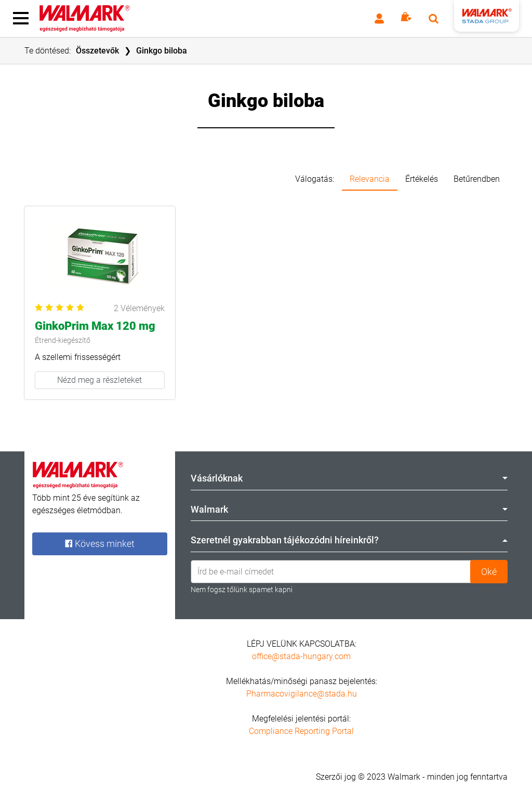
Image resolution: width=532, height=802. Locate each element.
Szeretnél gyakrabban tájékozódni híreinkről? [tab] (349, 540)
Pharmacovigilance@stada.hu (302, 694)
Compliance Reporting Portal (301, 731)
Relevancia (370, 179)
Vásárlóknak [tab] (349, 478)
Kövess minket (100, 544)
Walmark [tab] (349, 509)
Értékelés (422, 179)
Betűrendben (477, 179)
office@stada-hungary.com (301, 656)
